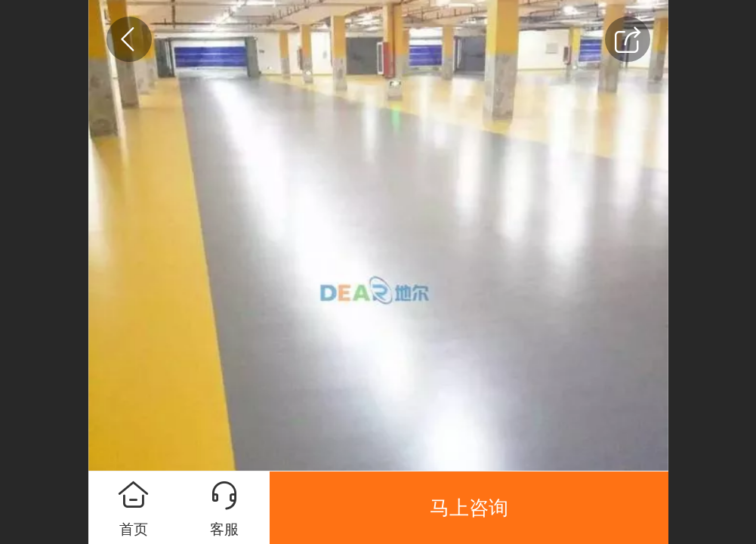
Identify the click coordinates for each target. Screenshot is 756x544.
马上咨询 (469, 508)
